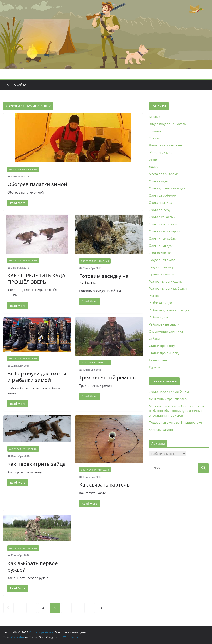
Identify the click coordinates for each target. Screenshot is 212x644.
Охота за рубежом (163, 195)
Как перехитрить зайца (37, 464)
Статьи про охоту (162, 346)
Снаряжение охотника (166, 331)
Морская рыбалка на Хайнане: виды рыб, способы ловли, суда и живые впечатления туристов (176, 411)
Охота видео (158, 181)
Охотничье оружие (163, 224)
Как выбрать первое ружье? (33, 566)
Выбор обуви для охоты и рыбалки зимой (37, 377)
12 (90, 608)
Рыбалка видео (160, 303)
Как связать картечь (104, 485)
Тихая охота (158, 360)
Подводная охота (162, 260)
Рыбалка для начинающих (169, 310)
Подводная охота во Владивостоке (175, 422)
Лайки (154, 167)
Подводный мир (161, 267)
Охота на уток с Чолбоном (169, 392)
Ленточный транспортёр (168, 399)
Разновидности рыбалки (168, 288)
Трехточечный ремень (107, 377)
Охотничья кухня (162, 245)
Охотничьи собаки (163, 238)
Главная (155, 131)
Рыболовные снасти (164, 324)
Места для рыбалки (164, 174)
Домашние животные (165, 145)
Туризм (154, 367)
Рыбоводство (159, 317)
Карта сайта (16, 85)
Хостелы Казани (161, 430)
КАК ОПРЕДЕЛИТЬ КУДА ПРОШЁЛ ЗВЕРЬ (36, 279)
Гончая (154, 138)
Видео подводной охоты (168, 124)
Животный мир (161, 152)
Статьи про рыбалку (164, 353)
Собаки (154, 339)
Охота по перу (160, 210)
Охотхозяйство (160, 253)
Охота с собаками (162, 217)
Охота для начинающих (23, 169)
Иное (153, 160)
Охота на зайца (160, 202)
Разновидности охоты (166, 281)
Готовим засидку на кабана (104, 279)
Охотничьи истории (164, 231)
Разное (154, 296)
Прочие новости (161, 274)
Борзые (154, 117)
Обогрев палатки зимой (37, 184)
